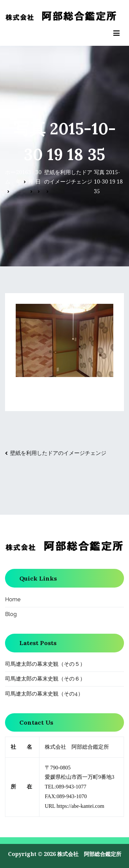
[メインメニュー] (116, 33)
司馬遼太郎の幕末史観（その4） (44, 694)
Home (13, 599)
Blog (11, 614)
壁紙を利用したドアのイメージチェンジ (58, 453)
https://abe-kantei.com (80, 806)
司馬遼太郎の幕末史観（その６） (45, 679)
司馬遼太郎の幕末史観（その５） (45, 664)
